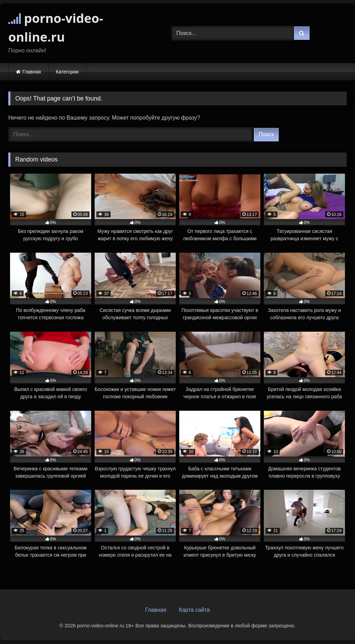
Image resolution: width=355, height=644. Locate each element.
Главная (32, 72)
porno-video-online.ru (56, 28)
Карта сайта (194, 610)
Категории (67, 72)
